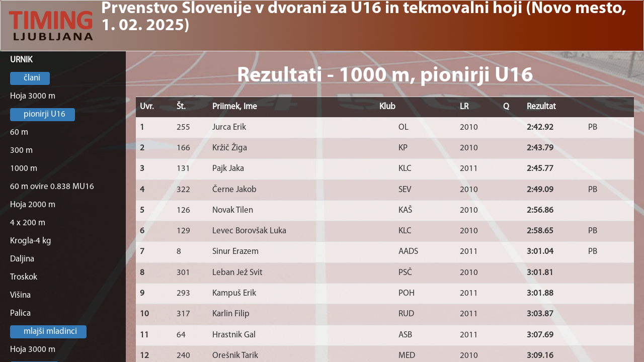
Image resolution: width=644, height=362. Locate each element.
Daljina (22, 259)
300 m (21, 151)
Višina (20, 295)
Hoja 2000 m (33, 205)
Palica (20, 313)
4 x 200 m (28, 223)
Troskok (24, 277)
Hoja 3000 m (33, 96)
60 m (19, 132)
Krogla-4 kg (31, 241)
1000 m (24, 169)
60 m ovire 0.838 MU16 (52, 187)
